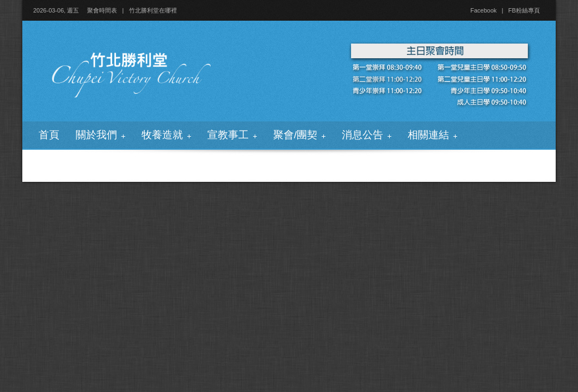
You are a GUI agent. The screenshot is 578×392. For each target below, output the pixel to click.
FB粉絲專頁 (524, 10)
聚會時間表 (102, 10)
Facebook (483, 10)
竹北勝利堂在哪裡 (153, 10)
